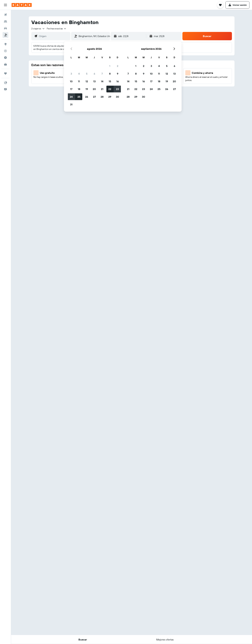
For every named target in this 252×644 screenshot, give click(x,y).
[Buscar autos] (5, 28)
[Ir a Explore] (5, 44)
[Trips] (5, 73)
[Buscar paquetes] (5, 35)
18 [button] (79, 89)
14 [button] (102, 81)
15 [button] (110, 81)
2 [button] (118, 66)
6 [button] (94, 74)
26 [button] (87, 97)
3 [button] (71, 74)
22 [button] (110, 89)
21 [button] (102, 89)
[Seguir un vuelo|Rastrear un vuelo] (5, 51)
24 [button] (71, 97)
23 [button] (117, 89)
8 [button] (110, 74)
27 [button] (94, 97)
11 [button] (79, 81)
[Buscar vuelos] (5, 15)
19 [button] (87, 89)
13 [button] (94, 81)
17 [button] (71, 89)
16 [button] (118, 81)
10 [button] (71, 81)
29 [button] (110, 97)
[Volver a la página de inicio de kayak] (22, 5)
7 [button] (102, 74)
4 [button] (79, 74)
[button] (5, 5)
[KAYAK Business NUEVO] (5, 64)
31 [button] (71, 104)
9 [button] (118, 74)
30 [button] (117, 97)
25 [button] (79, 97)
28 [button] (102, 97)
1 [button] (110, 66)
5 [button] (87, 74)
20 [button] (94, 89)
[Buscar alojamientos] (5, 21)
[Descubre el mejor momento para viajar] (5, 58)
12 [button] (87, 81)
